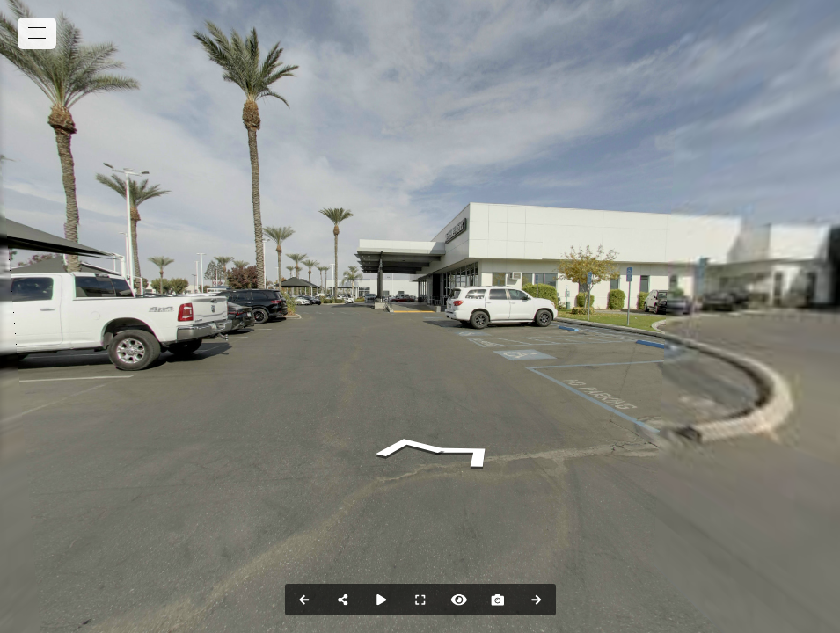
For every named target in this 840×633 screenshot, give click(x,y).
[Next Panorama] (537, 600)
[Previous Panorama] (304, 600)
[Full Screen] (420, 600)
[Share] (343, 600)
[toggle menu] (37, 33)
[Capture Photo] (498, 600)
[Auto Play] (382, 600)
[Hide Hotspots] (459, 600)
